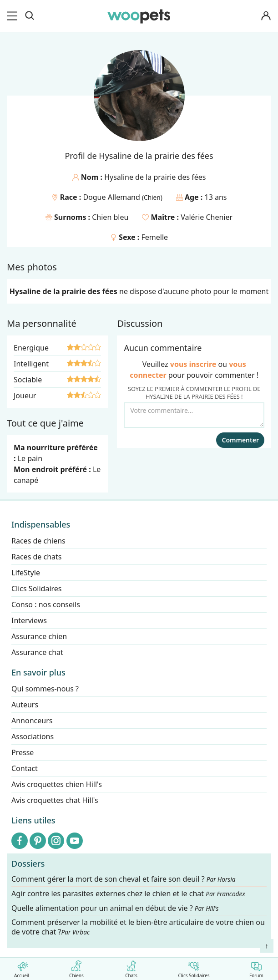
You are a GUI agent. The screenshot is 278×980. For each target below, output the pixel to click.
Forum (256, 967)
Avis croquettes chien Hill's (57, 784)
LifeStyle (26, 573)
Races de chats (36, 557)
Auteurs (25, 705)
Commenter (240, 440)
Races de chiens (38, 541)
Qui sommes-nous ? (45, 689)
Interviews (29, 620)
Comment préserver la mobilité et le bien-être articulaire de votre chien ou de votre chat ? (138, 927)
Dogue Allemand (112, 197)
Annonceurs (32, 721)
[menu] (14, 16)
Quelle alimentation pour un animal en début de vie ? (115, 908)
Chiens (76, 967)
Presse (23, 752)
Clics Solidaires (194, 967)
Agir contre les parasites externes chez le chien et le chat (128, 894)
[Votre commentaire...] (194, 415)
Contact (25, 768)
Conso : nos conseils (46, 604)
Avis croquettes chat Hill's (55, 800)
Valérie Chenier (207, 217)
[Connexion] (266, 16)
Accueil (22, 967)
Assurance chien (39, 636)
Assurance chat (37, 652)
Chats (131, 967)
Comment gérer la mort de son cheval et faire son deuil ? (124, 879)
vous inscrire (193, 364)
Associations (33, 736)
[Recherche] (30, 16)
